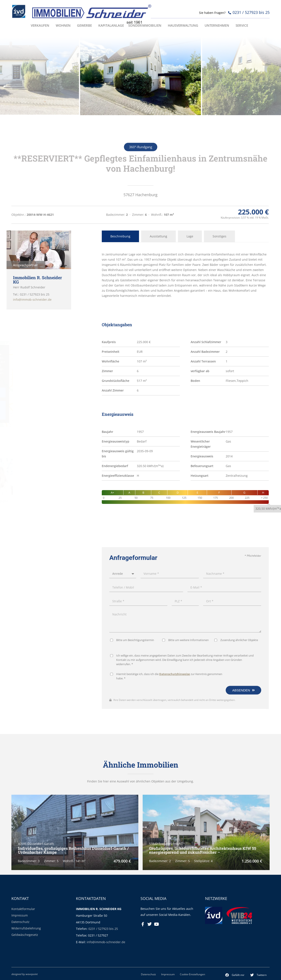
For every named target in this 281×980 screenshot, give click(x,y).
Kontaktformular (23, 909)
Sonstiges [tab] (219, 236)
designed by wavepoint (25, 974)
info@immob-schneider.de (106, 942)
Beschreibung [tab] (120, 236)
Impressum (20, 915)
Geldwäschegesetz (25, 935)
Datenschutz (20, 922)
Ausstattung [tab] (158, 236)
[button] (235, 975)
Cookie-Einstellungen (192, 974)
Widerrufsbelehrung (26, 928)
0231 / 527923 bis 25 (103, 929)
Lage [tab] (190, 236)
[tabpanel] (185, 275)
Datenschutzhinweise (175, 818)
